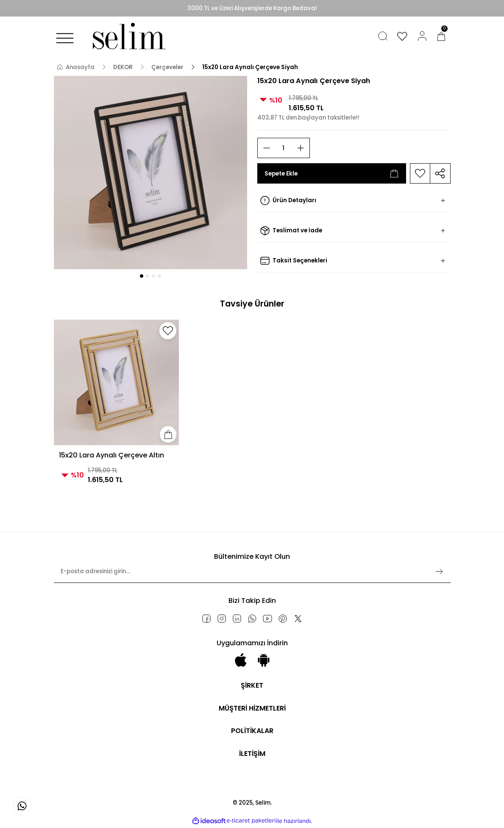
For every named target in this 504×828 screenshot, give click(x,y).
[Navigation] (65, 38)
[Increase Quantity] (301, 148)
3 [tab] (153, 276)
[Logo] (127, 36)
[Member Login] (422, 36)
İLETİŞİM (252, 754)
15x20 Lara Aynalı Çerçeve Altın (111, 455)
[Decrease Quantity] (267, 148)
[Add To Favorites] (420, 173)
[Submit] (439, 572)
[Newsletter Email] (252, 575)
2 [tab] (148, 276)
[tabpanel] (150, 173)
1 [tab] (142, 276)
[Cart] (441, 36)
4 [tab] (159, 276)
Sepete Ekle (332, 173)
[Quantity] (284, 148)
